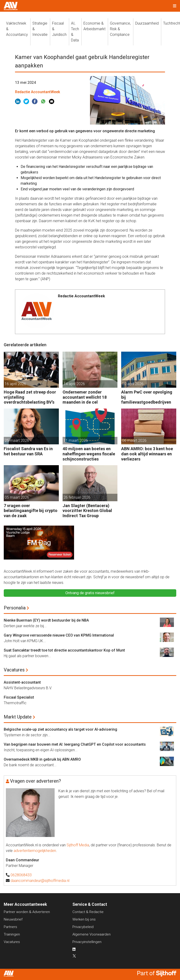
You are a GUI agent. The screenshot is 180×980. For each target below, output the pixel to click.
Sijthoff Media (78, 845)
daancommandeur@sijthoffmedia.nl (40, 881)
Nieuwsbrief (13, 919)
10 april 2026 (133, 384)
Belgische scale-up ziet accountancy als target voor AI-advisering (60, 729)
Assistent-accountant (22, 682)
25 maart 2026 (17, 440)
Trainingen (12, 934)
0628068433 (21, 875)
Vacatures (14, 670)
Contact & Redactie (88, 912)
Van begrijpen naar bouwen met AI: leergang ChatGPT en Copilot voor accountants (75, 744)
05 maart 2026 (17, 497)
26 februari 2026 (77, 497)
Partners (10, 927)
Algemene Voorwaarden (92, 934)
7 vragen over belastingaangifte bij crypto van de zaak (31, 511)
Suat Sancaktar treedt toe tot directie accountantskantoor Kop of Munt (64, 650)
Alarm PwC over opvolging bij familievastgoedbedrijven (147, 397)
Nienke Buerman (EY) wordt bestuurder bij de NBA (46, 620)
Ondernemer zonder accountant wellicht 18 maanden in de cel (85, 397)
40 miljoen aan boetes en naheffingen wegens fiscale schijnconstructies (89, 454)
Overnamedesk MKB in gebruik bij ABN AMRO (42, 759)
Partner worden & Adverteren (27, 912)
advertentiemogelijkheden (35, 851)
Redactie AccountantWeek (37, 92)
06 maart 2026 (134, 440)
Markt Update (18, 717)
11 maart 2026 (76, 440)
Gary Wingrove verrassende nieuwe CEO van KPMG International (59, 635)
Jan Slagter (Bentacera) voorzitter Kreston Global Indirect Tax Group (87, 511)
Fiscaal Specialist (19, 697)
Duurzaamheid (147, 23)
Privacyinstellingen (87, 942)
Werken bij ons (84, 919)
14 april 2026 (74, 384)
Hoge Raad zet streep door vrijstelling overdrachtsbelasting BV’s (30, 397)
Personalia (15, 608)
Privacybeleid (83, 927)
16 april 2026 (15, 384)
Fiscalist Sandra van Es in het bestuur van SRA (28, 451)
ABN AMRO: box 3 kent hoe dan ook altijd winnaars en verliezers (147, 454)
